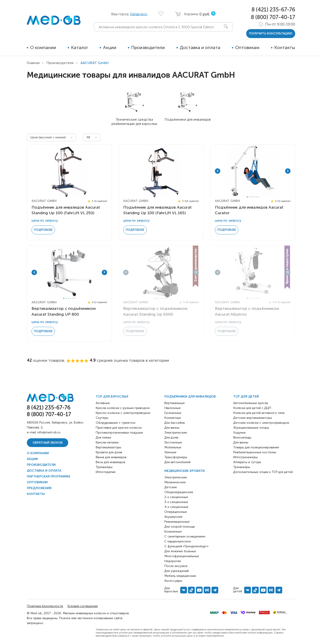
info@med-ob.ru (49, 432)
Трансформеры (176, 457)
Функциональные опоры (251, 428)
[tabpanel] (253, 171)
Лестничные (173, 442)
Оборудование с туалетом (115, 423)
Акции (110, 47)
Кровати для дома (109, 452)
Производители (148, 47)
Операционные (176, 512)
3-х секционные (176, 502)
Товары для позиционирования (256, 447)
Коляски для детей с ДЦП (252, 408)
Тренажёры (104, 467)
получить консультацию (271, 33)
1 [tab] (247, 197)
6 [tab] (258, 197)
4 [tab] (254, 197)
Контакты (285, 47)
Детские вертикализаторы (253, 418)
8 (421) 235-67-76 (273, 10)
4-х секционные (176, 507)
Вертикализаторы (108, 447)
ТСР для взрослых (112, 397)
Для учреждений (177, 571)
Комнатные (173, 418)
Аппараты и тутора (247, 462)
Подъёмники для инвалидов (190, 397)
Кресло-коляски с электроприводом (123, 413)
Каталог (80, 47)
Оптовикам (247, 47)
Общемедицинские (179, 492)
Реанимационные (177, 522)
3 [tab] (252, 197)
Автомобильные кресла (251, 403)
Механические (175, 482)
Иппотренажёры (245, 457)
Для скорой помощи (180, 527)
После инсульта (176, 566)
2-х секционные (176, 497)
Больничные (173, 532)
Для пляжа (103, 438)
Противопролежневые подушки (119, 433)
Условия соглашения (83, 606)
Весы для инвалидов (110, 462)
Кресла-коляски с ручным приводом (123, 408)
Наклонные (173, 408)
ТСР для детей (246, 397)
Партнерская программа (49, 476)
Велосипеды (242, 438)
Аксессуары (173, 581)
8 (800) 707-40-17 (273, 17)
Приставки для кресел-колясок (119, 428)
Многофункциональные (182, 556)
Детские (171, 487)
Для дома (171, 438)
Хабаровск (139, 14)
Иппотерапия (106, 472)
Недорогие (173, 561)
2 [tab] (249, 197)
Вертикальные (175, 403)
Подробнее (43, 230)
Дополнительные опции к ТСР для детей (263, 472)
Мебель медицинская (180, 576)
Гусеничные (173, 413)
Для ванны (172, 428)
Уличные (170, 452)
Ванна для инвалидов (111, 457)
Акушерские (173, 517)
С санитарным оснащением (185, 536)
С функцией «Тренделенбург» (186, 546)
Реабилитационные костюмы (255, 452)
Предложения (39, 488)
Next (288, 171)
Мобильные (173, 447)
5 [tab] (256, 197)
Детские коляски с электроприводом (261, 423)
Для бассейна (175, 423)
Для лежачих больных (180, 551)
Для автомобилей (177, 462)
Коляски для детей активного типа (259, 413)
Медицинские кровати (184, 471)
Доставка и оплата (200, 47)
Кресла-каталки (107, 442)
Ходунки (239, 433)
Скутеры (102, 418)
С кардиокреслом (178, 541)
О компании (43, 47)
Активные (103, 403)
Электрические (176, 433)
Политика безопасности (45, 606)
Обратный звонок (48, 443)
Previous (218, 171)
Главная (33, 63)
